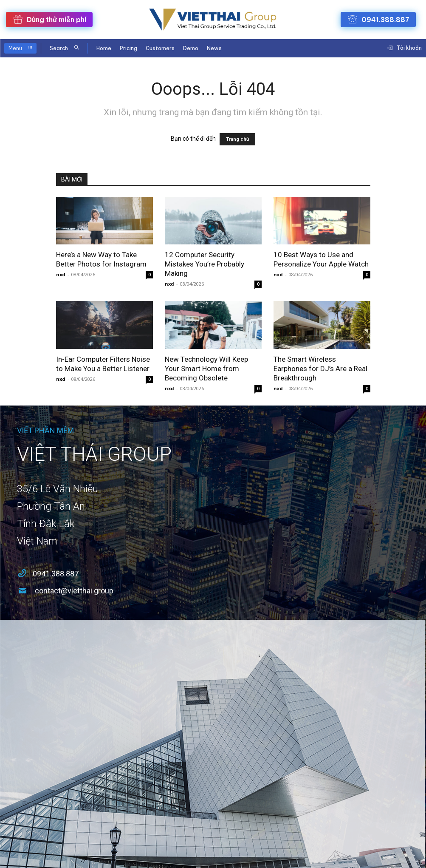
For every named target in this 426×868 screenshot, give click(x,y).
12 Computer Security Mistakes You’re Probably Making (205, 264)
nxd (61, 274)
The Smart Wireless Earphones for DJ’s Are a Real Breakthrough (320, 369)
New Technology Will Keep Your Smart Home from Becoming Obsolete (206, 369)
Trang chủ (237, 139)
